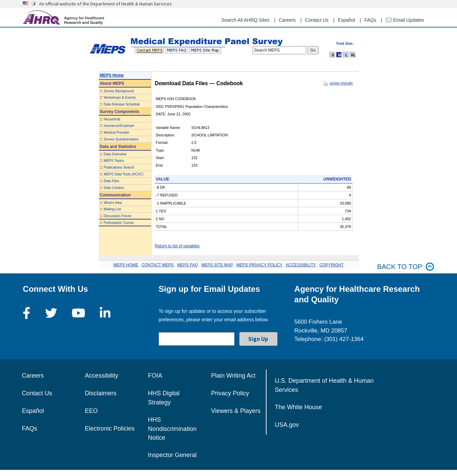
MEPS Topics (114, 161)
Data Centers (114, 188)
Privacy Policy (230, 393)
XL (353, 55)
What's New (113, 203)
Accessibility (102, 376)
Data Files (111, 181)
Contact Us (317, 20)
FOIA (155, 376)
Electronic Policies (110, 429)
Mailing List (112, 209)
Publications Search (119, 167)
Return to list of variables (177, 246)
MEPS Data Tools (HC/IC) (123, 174)
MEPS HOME (126, 265)
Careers (287, 20)
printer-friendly (341, 83)
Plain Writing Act (233, 376)
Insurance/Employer (119, 126)
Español (346, 20)
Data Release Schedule (122, 104)
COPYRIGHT (332, 265)
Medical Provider (116, 132)
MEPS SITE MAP (217, 265)
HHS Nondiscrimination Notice (172, 429)
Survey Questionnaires (121, 139)
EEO (91, 411)
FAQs (370, 20)
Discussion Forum (117, 216)
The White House (298, 407)
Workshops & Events (120, 98)
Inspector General (172, 455)
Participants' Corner (119, 223)
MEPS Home (112, 75)
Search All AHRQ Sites (245, 20)
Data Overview (115, 154)
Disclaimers (101, 393)
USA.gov (287, 425)
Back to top (406, 267)
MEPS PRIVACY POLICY (259, 265)
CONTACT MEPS (158, 265)
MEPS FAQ (188, 265)
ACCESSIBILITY (301, 265)
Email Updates (405, 20)
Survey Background (119, 91)
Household (112, 119)
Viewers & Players (236, 411)
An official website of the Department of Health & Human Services (105, 4)
